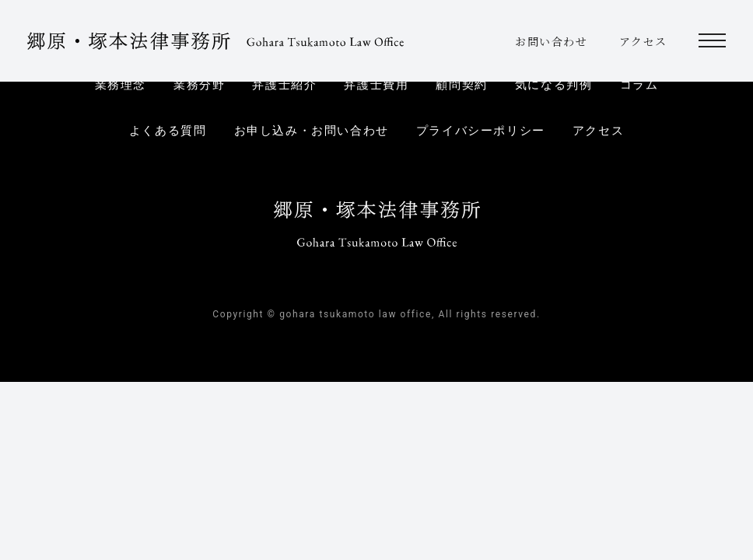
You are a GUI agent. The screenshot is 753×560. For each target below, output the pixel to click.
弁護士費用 (376, 85)
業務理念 (121, 85)
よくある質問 (168, 131)
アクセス (643, 41)
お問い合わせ (552, 41)
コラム (639, 85)
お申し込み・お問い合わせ (312, 131)
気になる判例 (554, 85)
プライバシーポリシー (481, 131)
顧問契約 (461, 85)
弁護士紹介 (284, 85)
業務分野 (199, 85)
